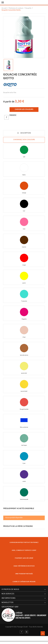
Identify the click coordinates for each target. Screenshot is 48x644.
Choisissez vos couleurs (24, 140)
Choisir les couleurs (24, 109)
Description (25, 133)
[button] (24, 150)
